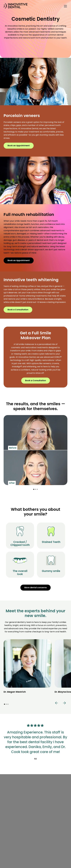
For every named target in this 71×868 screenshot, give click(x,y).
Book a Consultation (18, 310)
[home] (16, 6)
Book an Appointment (19, 146)
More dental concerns (35, 588)
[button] (65, 6)
